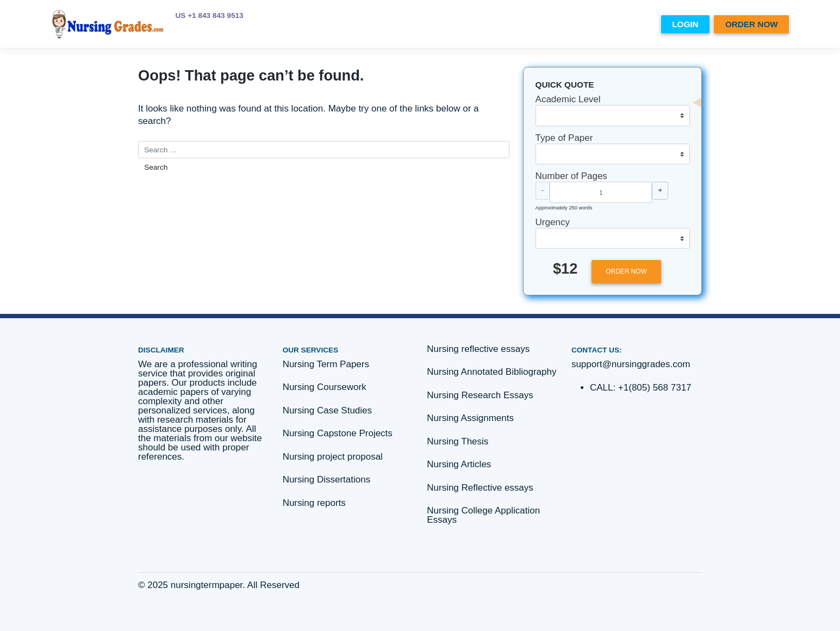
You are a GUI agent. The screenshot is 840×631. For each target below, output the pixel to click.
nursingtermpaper (207, 585)
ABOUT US (502, 24)
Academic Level (568, 99)
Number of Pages (571, 176)
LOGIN (685, 24)
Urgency (553, 222)
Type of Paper (564, 138)
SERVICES (549, 24)
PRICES (459, 24)
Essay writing (606, 24)
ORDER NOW (752, 24)
